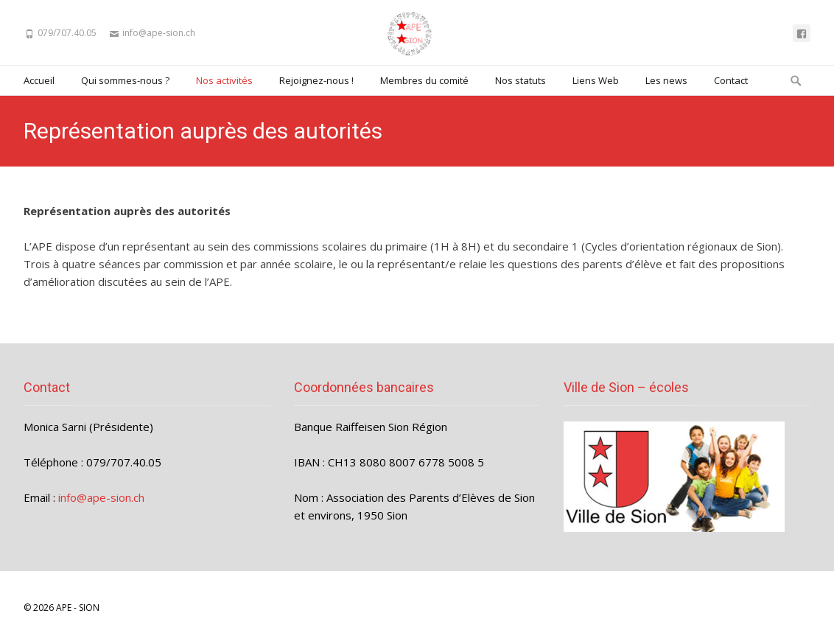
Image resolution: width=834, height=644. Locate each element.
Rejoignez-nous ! (316, 80)
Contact (731, 80)
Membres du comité (424, 80)
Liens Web (596, 80)
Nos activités (224, 80)
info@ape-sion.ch (101, 497)
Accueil (39, 80)
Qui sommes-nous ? (125, 80)
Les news (666, 80)
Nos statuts (521, 80)
